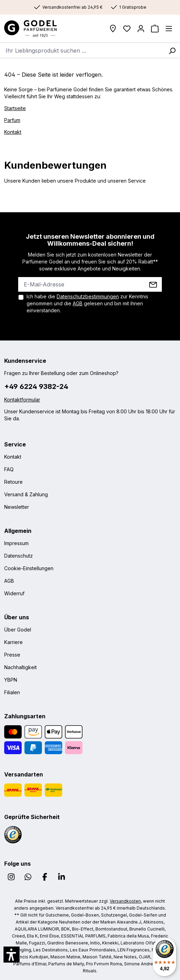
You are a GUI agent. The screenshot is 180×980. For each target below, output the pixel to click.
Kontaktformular (22, 400)
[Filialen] (113, 29)
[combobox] (82, 50)
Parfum (12, 120)
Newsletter (17, 507)
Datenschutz (19, 556)
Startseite (15, 108)
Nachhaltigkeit (20, 667)
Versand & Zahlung (26, 494)
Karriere (13, 642)
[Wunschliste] (127, 29)
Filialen (12, 692)
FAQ (9, 469)
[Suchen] (172, 50)
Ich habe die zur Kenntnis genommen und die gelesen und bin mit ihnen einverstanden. (87, 303)
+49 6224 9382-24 (36, 386)
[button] (12, 955)
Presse (12, 655)
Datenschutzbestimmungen (88, 296)
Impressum (16, 543)
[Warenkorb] (155, 29)
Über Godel (18, 630)
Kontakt (13, 132)
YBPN (11, 680)
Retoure (13, 482)
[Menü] (169, 29)
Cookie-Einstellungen (29, 568)
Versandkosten (125, 901)
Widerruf (14, 593)
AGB (78, 303)
